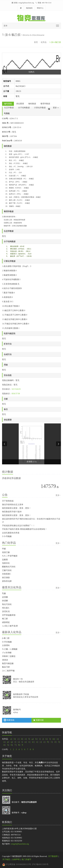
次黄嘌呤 (6, 645)
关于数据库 (53, 856)
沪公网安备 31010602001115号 (17, 864)
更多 (56, 108)
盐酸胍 (5, 560)
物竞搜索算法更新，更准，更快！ (17, 508)
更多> (58, 495)
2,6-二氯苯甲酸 (8, 671)
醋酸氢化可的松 (9, 567)
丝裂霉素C (7, 574)
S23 (13, 389)
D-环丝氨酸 (7, 642)
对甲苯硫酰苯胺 (9, 615)
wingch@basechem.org (26, 3)
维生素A (6, 608)
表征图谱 (20, 104)
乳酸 (4, 593)
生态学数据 (9, 108)
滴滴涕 (5, 660)
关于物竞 (6, 859)
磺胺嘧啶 (6, 622)
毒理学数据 (45, 104)
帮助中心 (40, 8)
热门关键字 (26, 859)
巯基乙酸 (6, 552)
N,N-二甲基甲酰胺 (10, 556)
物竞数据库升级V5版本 (12, 512)
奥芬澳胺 (6, 578)
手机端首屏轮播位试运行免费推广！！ (18, 526)
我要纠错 (38, 720)
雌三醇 (5, 619)
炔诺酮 (5, 601)
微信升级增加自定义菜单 (13, 505)
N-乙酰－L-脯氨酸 (10, 649)
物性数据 (32, 104)
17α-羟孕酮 (7, 653)
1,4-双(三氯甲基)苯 (10, 626)
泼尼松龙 (6, 611)
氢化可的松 (7, 604)
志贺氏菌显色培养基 (11, 533)
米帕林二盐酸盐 (9, 656)
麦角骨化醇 (7, 581)
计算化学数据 (40, 108)
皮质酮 (5, 597)
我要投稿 (9, 720)
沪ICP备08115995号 (40, 864)
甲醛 (4, 549)
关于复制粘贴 (8, 501)
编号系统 (8, 104)
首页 (36, 42)
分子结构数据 (24, 108)
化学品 (44, 42)
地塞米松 (6, 563)
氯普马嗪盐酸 (8, 663)
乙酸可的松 (7, 570)
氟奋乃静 (6, 667)
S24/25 (18, 389)
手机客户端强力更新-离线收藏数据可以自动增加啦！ (25, 529)
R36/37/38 (16, 394)
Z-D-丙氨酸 (7, 536)
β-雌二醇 (6, 638)
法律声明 (16, 859)
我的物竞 (29, 8)
